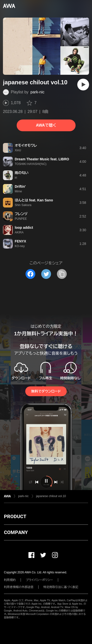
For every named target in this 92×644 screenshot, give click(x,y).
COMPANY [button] (16, 532)
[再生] (83, 85)
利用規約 (10, 580)
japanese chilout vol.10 (51, 496)
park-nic (37, 92)
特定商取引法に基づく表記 (61, 587)
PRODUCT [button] (15, 516)
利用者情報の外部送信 (19, 587)
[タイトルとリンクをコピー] (62, 274)
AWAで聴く (46, 125)
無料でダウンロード (46, 391)
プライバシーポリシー (39, 580)
